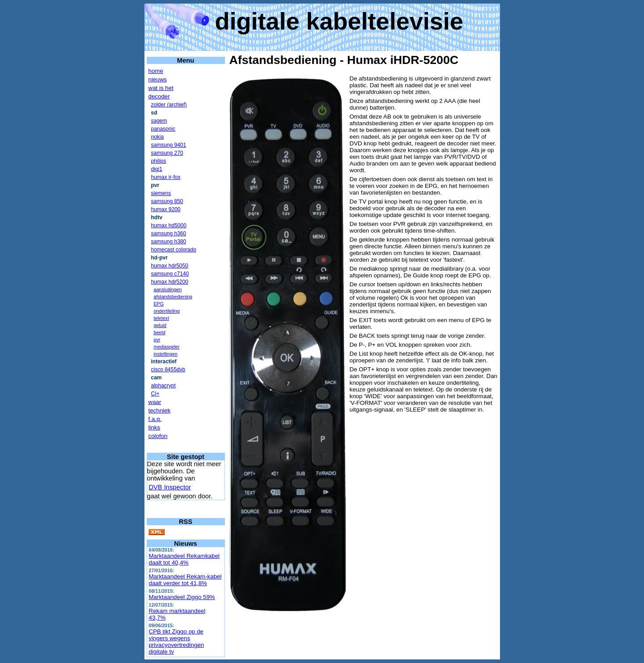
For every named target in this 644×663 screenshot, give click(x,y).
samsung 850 (167, 201)
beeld (160, 332)
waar (155, 402)
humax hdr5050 (170, 266)
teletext (161, 318)
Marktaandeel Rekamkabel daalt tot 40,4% (184, 559)
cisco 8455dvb (168, 370)
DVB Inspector (170, 487)
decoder (159, 96)
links (155, 427)
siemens (161, 193)
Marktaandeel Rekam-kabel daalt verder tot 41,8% (185, 580)
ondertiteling (167, 311)
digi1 (157, 169)
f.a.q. (155, 419)
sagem (159, 121)
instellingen (166, 354)
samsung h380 (169, 242)
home (156, 71)
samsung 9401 (169, 145)
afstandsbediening (173, 297)
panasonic (163, 129)
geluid (160, 325)
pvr (157, 340)
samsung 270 (167, 153)
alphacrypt (163, 386)
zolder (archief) (169, 105)
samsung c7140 (170, 274)
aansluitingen (168, 289)
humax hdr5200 (170, 282)
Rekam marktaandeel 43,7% (177, 614)
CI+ (155, 394)
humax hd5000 (169, 225)
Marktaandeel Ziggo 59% (182, 597)
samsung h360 (169, 234)
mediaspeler (167, 347)
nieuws (158, 79)
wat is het (161, 88)
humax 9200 (166, 209)
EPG (159, 304)
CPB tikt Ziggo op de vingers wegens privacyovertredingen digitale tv (177, 642)
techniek (160, 410)
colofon (158, 436)
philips (159, 161)
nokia (158, 137)
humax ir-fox (166, 177)
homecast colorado (174, 250)
